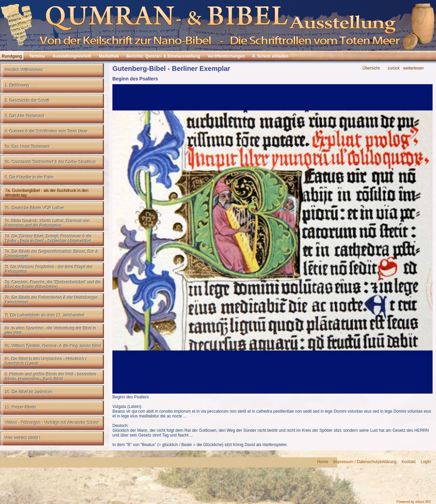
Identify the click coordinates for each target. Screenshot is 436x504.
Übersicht (371, 68)
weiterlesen (413, 68)
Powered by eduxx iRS (414, 502)
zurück (394, 68)
